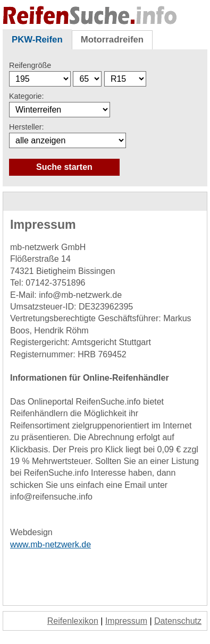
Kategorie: (27, 96)
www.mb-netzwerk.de (51, 544)
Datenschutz (178, 621)
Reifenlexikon (73, 621)
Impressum (126, 621)
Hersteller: (27, 127)
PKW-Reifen (37, 40)
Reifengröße (30, 65)
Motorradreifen (112, 40)
